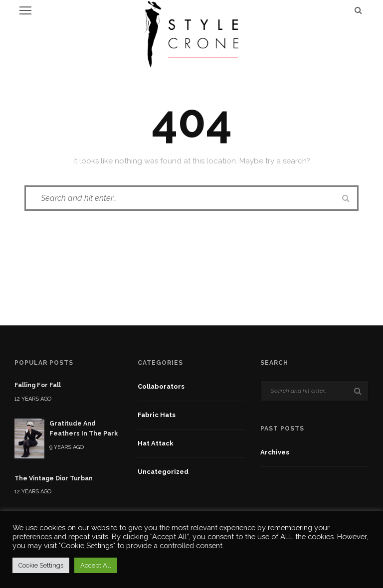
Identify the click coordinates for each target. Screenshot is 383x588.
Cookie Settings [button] (41, 565)
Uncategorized (163, 472)
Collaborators (161, 386)
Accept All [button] (96, 565)
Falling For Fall (38, 385)
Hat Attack (156, 443)
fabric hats (157, 415)
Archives (275, 452)
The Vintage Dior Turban (54, 478)
